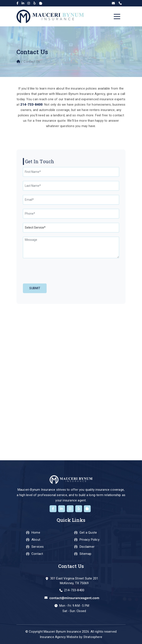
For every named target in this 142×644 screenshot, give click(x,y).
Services (38, 547)
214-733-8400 (74, 590)
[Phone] (71, 306)
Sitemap (85, 554)
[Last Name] (71, 278)
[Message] (71, 340)
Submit (35, 381)
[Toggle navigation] (117, 17)
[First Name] (71, 264)
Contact (37, 554)
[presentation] (49, 363)
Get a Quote (88, 533)
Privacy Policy (89, 540)
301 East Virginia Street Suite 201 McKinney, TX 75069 (74, 581)
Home (36, 533)
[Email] (71, 292)
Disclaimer (87, 547)
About (36, 540)
